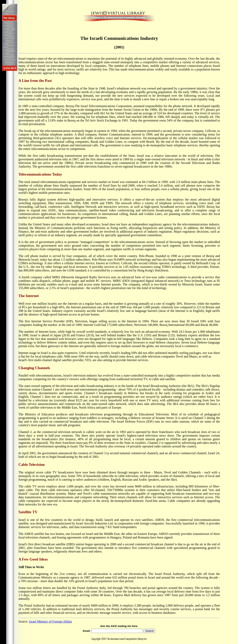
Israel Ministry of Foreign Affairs (51, 621)
